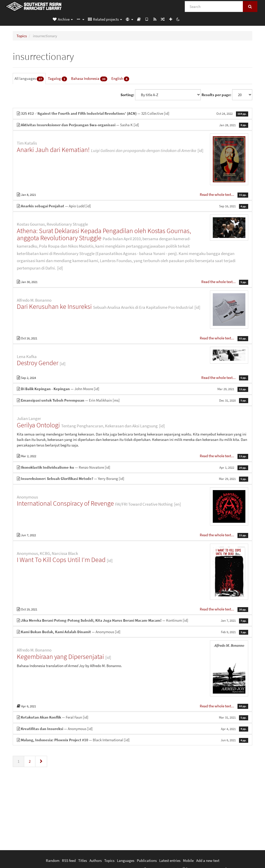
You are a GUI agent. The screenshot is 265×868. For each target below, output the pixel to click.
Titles (83, 860)
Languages (126, 860)
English (120, 79)
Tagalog (57, 79)
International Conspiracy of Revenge (65, 503)
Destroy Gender (38, 363)
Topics (22, 36)
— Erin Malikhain (132, 400)
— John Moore (132, 389)
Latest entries (170, 860)
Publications (147, 860)
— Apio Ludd (132, 206)
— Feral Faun (132, 717)
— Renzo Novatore (132, 467)
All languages (29, 79)
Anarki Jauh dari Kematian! (53, 150)
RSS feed (69, 860)
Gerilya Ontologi (38, 425)
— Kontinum (132, 620)
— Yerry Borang (132, 478)
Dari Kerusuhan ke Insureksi (54, 306)
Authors (96, 860)
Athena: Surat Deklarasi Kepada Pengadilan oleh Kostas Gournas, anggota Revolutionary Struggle (104, 234)
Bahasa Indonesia (89, 79)
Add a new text (208, 860)
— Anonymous (132, 632)
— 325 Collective (132, 113)
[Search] (214, 7)
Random (53, 860)
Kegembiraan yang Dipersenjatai (60, 656)
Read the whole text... (217, 194)
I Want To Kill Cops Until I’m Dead (61, 560)
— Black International (132, 740)
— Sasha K (132, 125)
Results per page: (216, 95)
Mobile (188, 860)
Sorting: (127, 95)
